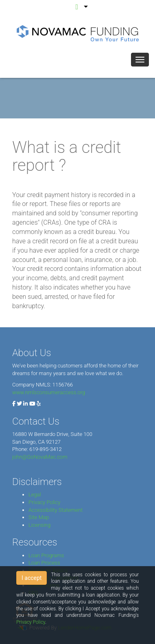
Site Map (39, 517)
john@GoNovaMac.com (40, 457)
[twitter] (19, 404)
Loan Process (44, 563)
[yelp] (39, 404)
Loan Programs (46, 555)
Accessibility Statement (56, 510)
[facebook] (14, 404)
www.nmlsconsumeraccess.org (49, 392)
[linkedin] (25, 404)
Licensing (39, 525)
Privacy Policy (44, 502)
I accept (32, 578)
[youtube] (32, 404)
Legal (35, 495)
